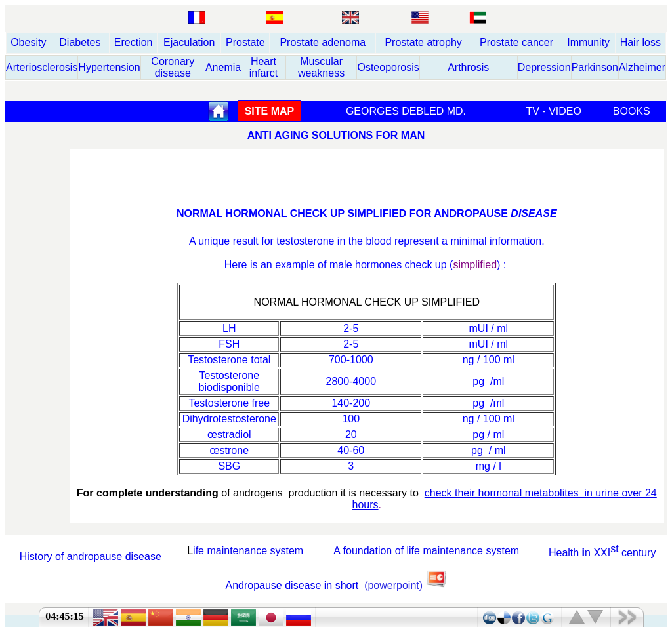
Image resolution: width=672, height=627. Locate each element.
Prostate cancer (516, 42)
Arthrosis (468, 67)
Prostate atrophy (423, 42)
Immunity (588, 42)
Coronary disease (173, 67)
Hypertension (109, 67)
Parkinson (595, 67)
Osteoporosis (388, 67)
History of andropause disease (91, 556)
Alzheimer (642, 67)
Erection (134, 42)
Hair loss (640, 42)
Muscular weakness (321, 67)
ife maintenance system (248, 551)
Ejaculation (189, 42)
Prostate (245, 42)
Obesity (28, 42)
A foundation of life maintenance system (426, 551)
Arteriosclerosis (42, 67)
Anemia (223, 67)
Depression (544, 67)
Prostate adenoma (323, 42)
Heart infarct (264, 67)
